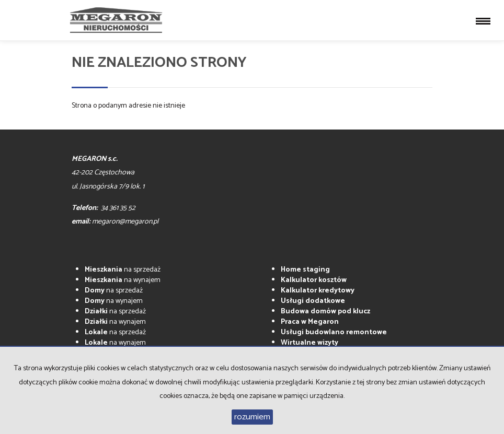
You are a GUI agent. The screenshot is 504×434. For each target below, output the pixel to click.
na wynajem (123, 280)
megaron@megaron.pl (125, 222)
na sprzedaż (123, 270)
